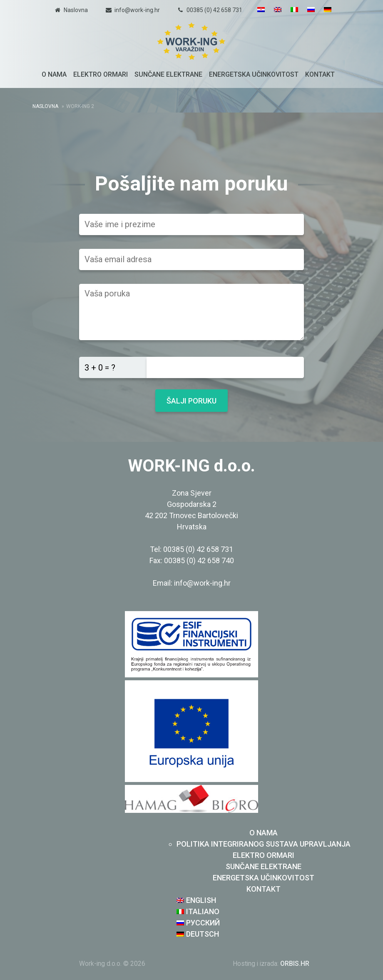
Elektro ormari (101, 74)
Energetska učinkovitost (254, 74)
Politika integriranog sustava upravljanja (264, 844)
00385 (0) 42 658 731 (214, 10)
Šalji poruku (191, 401)
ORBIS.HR (295, 964)
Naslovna (76, 10)
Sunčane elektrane (168, 74)
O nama (54, 74)
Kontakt (320, 74)
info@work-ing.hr (137, 10)
